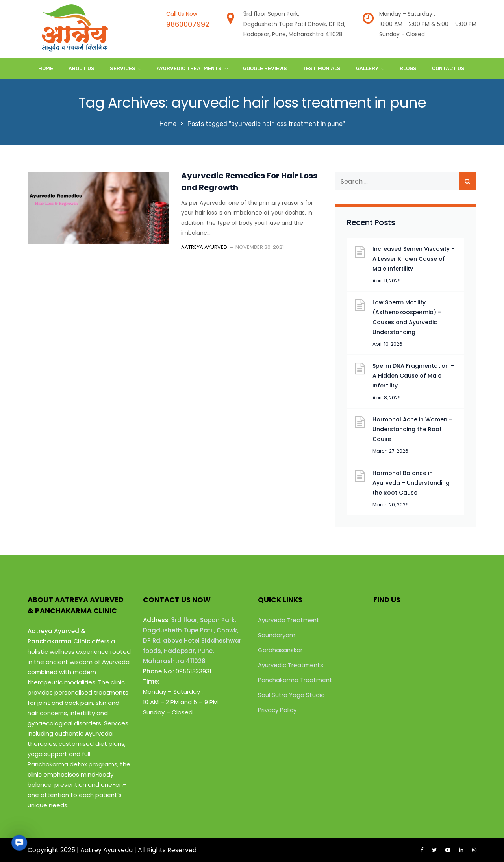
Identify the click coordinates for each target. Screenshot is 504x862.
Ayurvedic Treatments (189, 68)
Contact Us (448, 68)
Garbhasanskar (280, 650)
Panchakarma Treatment (295, 680)
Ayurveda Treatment (289, 620)
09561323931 (194, 671)
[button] (19, 843)
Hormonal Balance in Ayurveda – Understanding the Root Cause (411, 483)
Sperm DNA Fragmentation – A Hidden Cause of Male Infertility (413, 376)
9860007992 (188, 24)
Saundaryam (277, 635)
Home (46, 68)
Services (123, 68)
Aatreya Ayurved (204, 247)
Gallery (367, 68)
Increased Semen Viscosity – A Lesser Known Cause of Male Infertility (414, 259)
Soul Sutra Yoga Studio (291, 695)
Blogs (408, 68)
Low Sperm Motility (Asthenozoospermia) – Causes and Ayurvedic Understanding (407, 317)
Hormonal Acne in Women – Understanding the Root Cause (412, 429)
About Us (82, 68)
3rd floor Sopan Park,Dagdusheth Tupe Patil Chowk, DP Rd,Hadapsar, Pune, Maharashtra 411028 (294, 24)
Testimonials (321, 68)
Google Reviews (265, 68)
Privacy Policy (277, 710)
